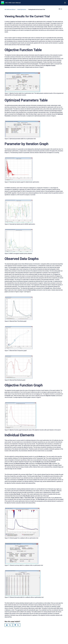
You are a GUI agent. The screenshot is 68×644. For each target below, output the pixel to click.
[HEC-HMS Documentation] (3, 3)
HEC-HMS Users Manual (13, 3)
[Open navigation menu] (65, 3)
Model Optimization (22, 9)
